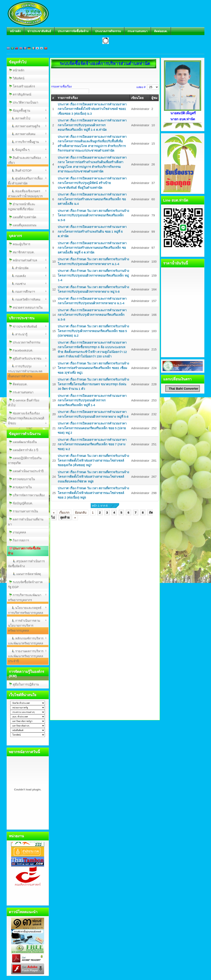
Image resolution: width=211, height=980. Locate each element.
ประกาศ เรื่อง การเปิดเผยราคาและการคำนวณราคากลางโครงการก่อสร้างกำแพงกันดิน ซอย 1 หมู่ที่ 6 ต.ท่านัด (92, 231)
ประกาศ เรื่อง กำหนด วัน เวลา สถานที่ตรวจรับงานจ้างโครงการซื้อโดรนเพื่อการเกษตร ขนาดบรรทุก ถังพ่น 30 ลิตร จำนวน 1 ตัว (93, 384)
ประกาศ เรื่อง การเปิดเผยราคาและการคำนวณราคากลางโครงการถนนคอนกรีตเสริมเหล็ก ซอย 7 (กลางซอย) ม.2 (92, 444)
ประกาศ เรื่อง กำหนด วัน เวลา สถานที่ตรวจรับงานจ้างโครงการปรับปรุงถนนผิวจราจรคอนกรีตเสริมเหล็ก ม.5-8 (93, 215)
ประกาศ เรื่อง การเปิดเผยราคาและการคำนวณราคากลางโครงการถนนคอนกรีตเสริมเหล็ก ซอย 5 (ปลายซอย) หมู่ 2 (92, 428)
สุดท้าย (65, 517)
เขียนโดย (137, 98)
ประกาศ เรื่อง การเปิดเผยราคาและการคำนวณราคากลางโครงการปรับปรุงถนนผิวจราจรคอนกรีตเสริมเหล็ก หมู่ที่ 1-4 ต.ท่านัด (92, 125)
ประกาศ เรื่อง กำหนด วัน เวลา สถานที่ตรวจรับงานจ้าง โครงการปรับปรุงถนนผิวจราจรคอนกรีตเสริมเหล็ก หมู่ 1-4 (93, 275)
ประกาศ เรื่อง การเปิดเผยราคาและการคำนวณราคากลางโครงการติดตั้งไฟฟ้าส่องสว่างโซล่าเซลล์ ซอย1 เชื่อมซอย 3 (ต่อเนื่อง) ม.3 (92, 109)
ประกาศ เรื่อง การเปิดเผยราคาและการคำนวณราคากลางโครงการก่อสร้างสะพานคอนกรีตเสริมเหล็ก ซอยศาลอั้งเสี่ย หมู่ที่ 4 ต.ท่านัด (92, 248)
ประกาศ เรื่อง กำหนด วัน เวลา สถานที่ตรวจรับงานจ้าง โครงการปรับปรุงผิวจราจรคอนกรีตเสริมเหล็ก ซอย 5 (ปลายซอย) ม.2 (93, 331)
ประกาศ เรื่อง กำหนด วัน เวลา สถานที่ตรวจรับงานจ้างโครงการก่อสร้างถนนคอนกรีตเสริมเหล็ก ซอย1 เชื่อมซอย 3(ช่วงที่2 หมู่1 (93, 368)
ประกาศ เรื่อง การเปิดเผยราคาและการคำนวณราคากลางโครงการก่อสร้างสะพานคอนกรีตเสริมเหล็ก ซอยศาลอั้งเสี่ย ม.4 (92, 199)
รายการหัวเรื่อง (68, 98)
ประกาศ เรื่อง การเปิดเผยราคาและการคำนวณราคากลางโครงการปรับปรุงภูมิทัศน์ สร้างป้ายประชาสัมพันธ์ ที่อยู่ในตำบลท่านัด (92, 183)
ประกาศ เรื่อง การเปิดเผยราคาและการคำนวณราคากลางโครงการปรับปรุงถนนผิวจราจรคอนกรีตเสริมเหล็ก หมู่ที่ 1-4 (92, 400)
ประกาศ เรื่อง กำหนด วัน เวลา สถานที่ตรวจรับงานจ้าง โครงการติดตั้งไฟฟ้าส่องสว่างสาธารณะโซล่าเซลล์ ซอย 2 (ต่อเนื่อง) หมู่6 (93, 493)
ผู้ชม (154, 98)
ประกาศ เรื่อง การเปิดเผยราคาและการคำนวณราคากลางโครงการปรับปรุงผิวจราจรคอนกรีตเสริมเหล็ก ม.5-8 (92, 315)
